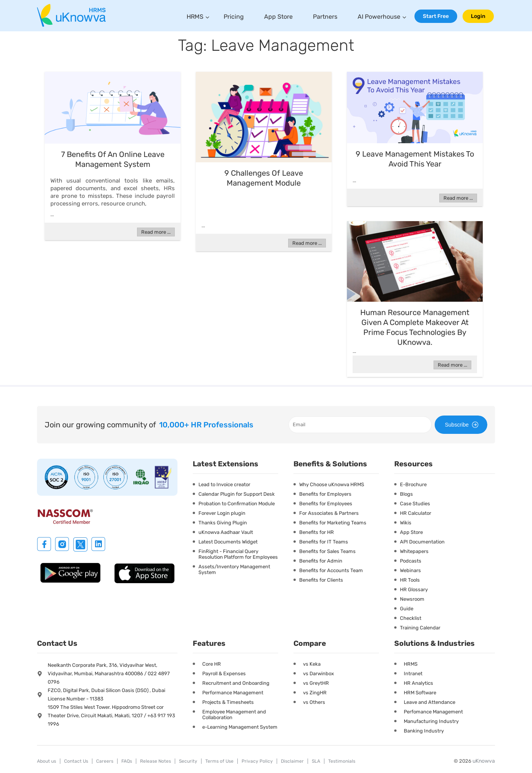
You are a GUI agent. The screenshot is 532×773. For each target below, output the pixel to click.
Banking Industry (424, 731)
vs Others (314, 702)
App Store (278, 17)
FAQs (127, 761)
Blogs (406, 494)
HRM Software (420, 693)
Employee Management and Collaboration (234, 715)
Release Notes (156, 761)
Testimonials (342, 761)
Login (478, 16)
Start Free (436, 16)
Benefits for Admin (321, 561)
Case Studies (415, 504)
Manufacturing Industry (431, 721)
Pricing (234, 17)
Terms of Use (219, 761)
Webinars (410, 570)
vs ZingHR (315, 693)
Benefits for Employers (325, 494)
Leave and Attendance (430, 702)
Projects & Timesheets (228, 702)
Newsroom (412, 599)
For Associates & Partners (329, 513)
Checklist (411, 618)
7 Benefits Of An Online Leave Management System (113, 159)
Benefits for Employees (326, 504)
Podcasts (411, 561)
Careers (105, 761)
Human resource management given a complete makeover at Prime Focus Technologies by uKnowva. (415, 327)
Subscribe (463, 425)
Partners (325, 17)
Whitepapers (414, 551)
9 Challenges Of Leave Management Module (264, 178)
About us (47, 761)
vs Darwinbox (318, 674)
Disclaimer (292, 761)
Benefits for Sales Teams (327, 551)
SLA (316, 761)
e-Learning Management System (240, 727)
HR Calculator (416, 513)
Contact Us (76, 761)
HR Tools (410, 580)
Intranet (413, 674)
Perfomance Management (433, 712)
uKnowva (484, 761)
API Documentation (422, 542)
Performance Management (233, 693)
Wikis (406, 523)
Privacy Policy (257, 761)
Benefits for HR (317, 532)
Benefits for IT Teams (324, 542)
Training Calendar (420, 628)
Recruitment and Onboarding (236, 683)
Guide (407, 609)
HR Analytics (418, 683)
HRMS (195, 17)
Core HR (212, 664)
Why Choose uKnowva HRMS (332, 484)
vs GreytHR (316, 683)
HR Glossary (414, 589)
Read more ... (156, 232)
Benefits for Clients (321, 580)
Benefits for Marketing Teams (333, 523)
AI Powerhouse (379, 17)
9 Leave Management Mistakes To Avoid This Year (415, 159)
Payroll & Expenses (224, 674)
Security (188, 761)
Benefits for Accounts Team (331, 570)
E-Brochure (413, 484)
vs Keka (312, 664)
